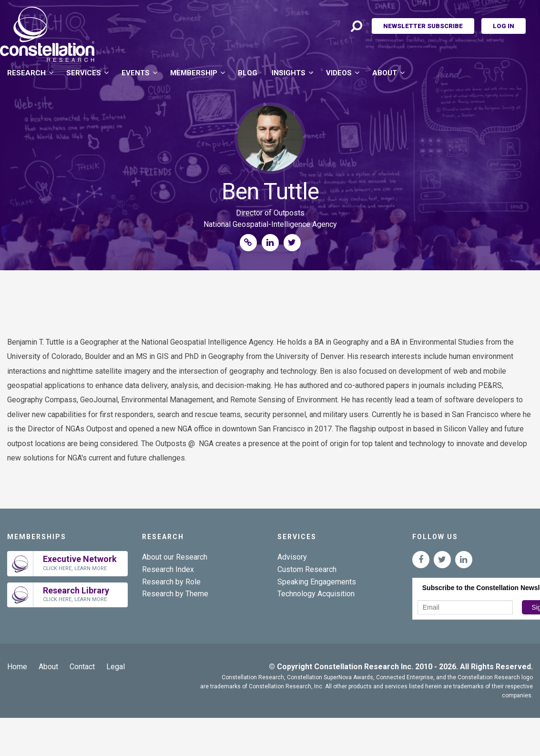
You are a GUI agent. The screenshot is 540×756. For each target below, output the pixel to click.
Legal (116, 667)
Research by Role (171, 582)
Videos (339, 73)
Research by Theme (175, 594)
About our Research (175, 557)
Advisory (292, 557)
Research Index (168, 569)
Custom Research (307, 569)
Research (26, 73)
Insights (289, 73)
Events (136, 73)
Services (84, 73)
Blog (248, 73)
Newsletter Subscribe (423, 26)
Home (17, 667)
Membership (194, 73)
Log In (504, 26)
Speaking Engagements (317, 582)
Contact (82, 667)
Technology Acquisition (316, 594)
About (385, 73)
